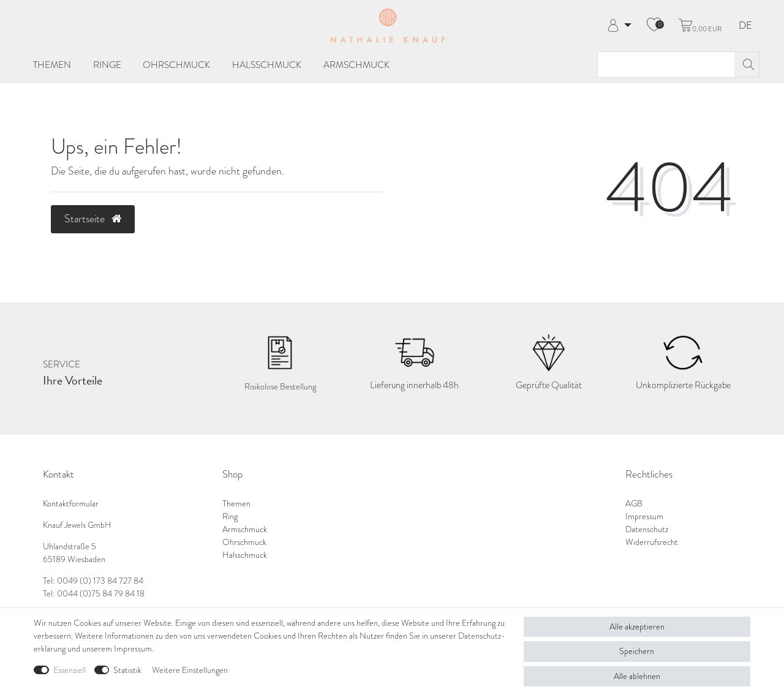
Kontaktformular (71, 504)
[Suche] (747, 65)
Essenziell (70, 670)
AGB (634, 504)
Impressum (644, 517)
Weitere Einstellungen (190, 670)
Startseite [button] (93, 219)
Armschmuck (356, 65)
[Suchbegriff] (666, 65)
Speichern (637, 651)
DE (745, 26)
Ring (230, 517)
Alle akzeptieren (637, 627)
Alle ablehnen (637, 676)
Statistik (127, 670)
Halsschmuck (267, 65)
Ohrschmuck (176, 65)
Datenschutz (647, 529)
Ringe (107, 65)
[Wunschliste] (654, 26)
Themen (52, 65)
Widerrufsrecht (652, 542)
